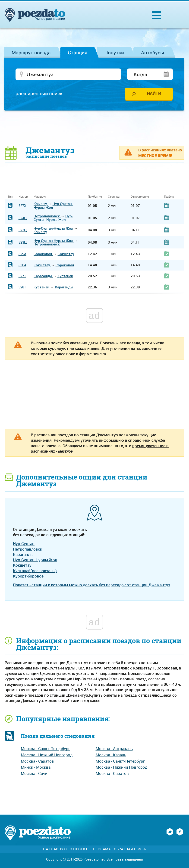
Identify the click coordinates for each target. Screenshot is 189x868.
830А (22, 265)
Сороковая (43, 254)
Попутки (114, 52)
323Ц (23, 230)
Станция (78, 52)
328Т (22, 287)
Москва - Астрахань (114, 749)
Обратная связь (130, 849)
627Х (22, 206)
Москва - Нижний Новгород (47, 755)
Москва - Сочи (34, 773)
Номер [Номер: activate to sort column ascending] (23, 197)
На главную (55, 849)
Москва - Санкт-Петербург (45, 749)
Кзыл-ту (41, 204)
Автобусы (153, 52)
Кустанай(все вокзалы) (35, 571)
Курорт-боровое (28, 576)
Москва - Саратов (37, 761)
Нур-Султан (24, 543)
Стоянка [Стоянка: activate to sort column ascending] (114, 197)
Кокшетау (66, 254)
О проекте (80, 849)
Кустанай (65, 276)
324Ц (23, 218)
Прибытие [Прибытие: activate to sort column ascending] (95, 197)
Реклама (102, 849)
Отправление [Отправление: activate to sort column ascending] (140, 197)
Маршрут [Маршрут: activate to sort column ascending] (40, 197)
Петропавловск (47, 216)
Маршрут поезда (31, 52)
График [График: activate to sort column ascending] (169, 197)
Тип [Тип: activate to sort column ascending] (10, 197)
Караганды (43, 276)
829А (22, 254)
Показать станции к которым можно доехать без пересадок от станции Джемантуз (92, 585)
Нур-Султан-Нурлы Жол (53, 205)
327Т (22, 276)
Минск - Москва (36, 767)
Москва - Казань (111, 755)
